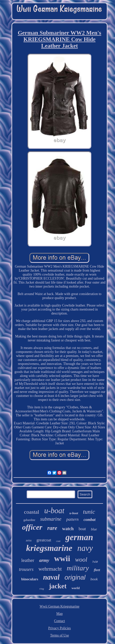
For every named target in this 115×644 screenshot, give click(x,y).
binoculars (30, 579)
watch (68, 529)
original (75, 577)
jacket (58, 586)
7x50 (95, 562)
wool (81, 560)
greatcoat (44, 540)
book (94, 579)
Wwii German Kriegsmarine (59, 606)
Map (60, 614)
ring (42, 589)
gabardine (29, 520)
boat (82, 529)
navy (85, 548)
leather (28, 560)
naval (51, 577)
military (78, 568)
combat (90, 520)
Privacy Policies (59, 628)
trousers (26, 569)
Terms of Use (59, 635)
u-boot (74, 513)
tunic (89, 512)
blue (94, 529)
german (79, 537)
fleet (97, 570)
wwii (62, 558)
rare (52, 528)
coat (58, 541)
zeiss (29, 540)
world (76, 588)
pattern (72, 519)
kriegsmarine (49, 548)
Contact (60, 621)
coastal (32, 512)
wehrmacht (50, 569)
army (44, 560)
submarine (51, 519)
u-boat (54, 511)
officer (32, 527)
